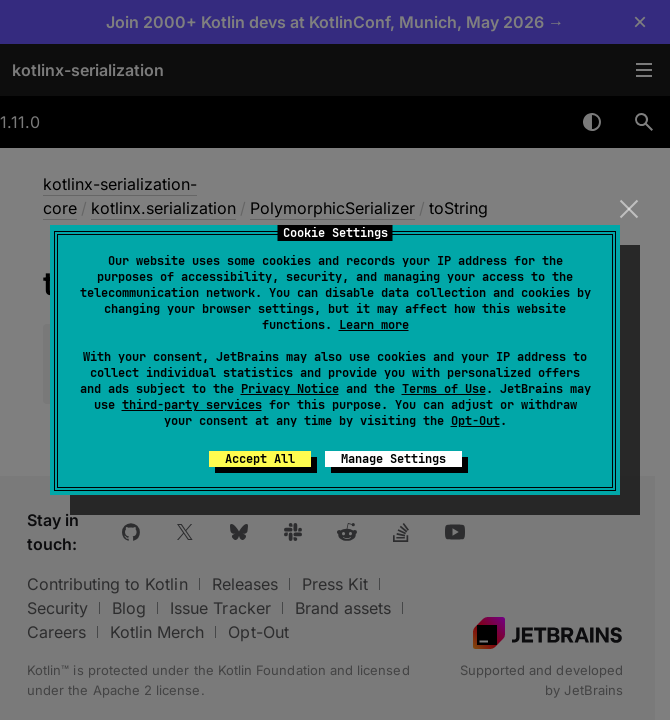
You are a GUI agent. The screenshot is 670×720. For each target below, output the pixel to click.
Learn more (374, 325)
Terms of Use (444, 389)
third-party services (192, 405)
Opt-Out (475, 421)
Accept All (260, 459)
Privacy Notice (290, 389)
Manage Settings (393, 459)
